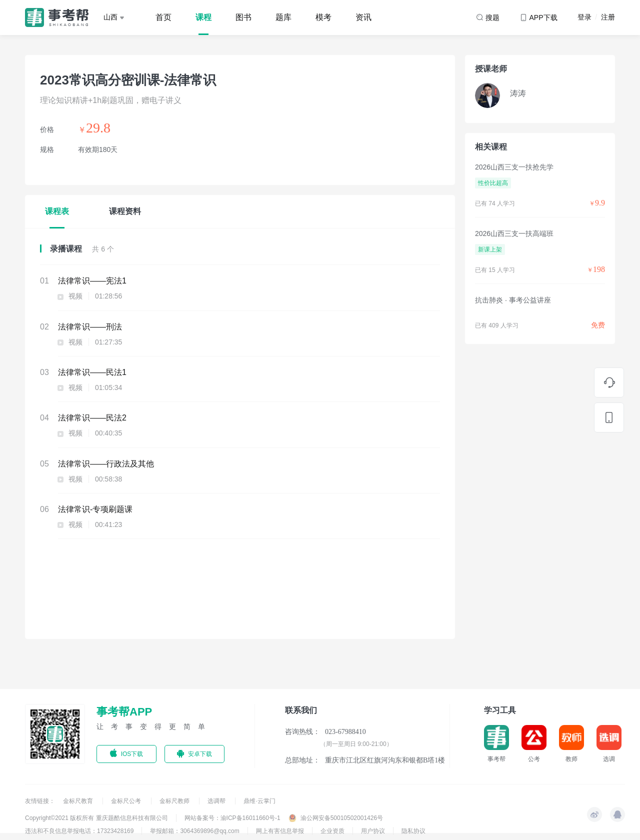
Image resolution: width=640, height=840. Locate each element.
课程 (203, 17)
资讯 (363, 17)
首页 (163, 17)
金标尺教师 (175, 801)
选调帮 (217, 801)
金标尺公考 (127, 801)
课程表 (57, 211)
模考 (323, 17)
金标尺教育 (79, 801)
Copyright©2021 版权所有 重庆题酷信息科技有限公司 (96, 818)
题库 (283, 17)
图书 (243, 17)
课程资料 (125, 211)
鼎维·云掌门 (259, 801)
